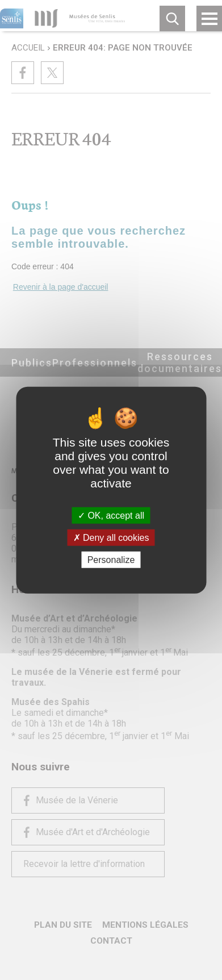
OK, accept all (111, 515)
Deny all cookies (111, 537)
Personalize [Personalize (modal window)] (111, 560)
